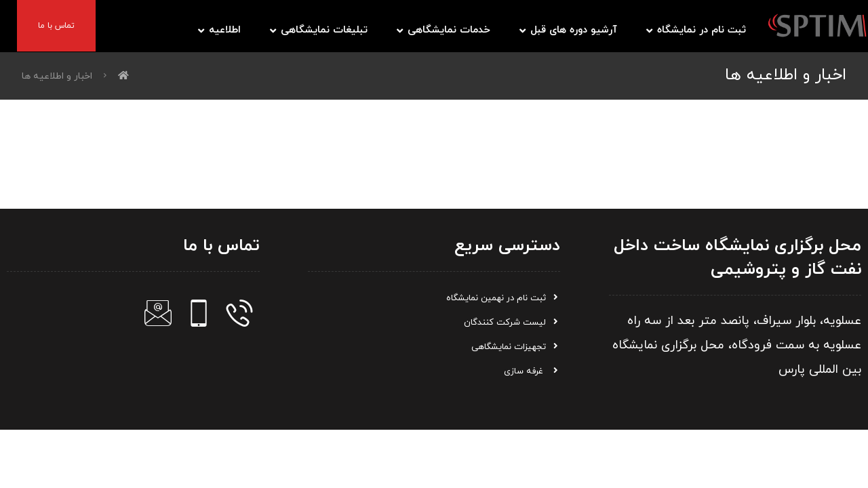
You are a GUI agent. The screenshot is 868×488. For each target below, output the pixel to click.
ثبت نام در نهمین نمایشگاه (503, 298)
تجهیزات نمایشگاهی (516, 347)
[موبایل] (199, 312)
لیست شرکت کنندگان (512, 323)
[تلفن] (239, 312)
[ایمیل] (158, 312)
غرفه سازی (532, 371)
